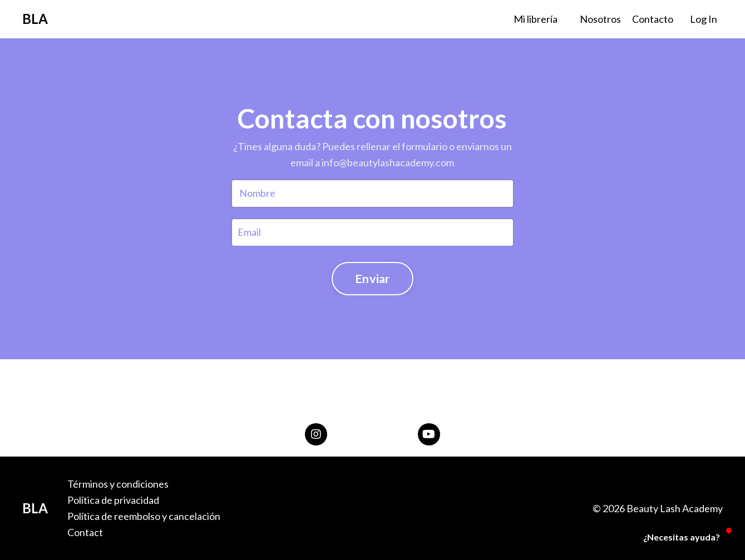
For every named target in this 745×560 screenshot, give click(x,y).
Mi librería (536, 19)
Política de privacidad (113, 500)
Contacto (653, 19)
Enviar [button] (373, 279)
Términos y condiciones (118, 484)
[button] (675, 537)
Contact (85, 532)
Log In (704, 19)
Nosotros (600, 19)
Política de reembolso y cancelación (144, 516)
